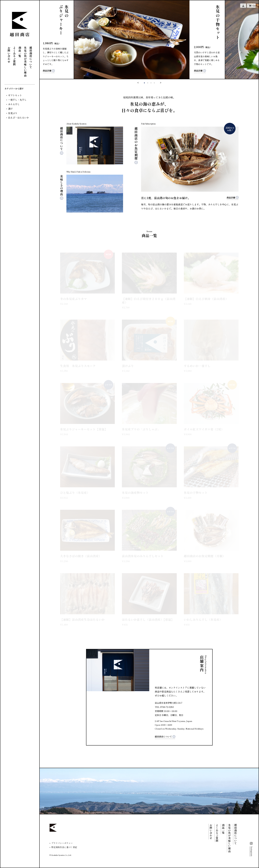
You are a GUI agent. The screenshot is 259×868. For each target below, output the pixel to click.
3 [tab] (151, 83)
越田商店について (31, 57)
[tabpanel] (149, 40)
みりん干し (14, 104)
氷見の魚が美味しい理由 (25, 62)
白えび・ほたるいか (18, 118)
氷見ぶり (13, 113)
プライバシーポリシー (62, 843)
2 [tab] (148, 83)
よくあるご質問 (14, 56)
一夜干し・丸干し (17, 100)
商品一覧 (20, 52)
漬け (10, 109)
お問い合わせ (9, 55)
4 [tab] (154, 83)
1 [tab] (144, 83)
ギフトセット (15, 95)
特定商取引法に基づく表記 (64, 847)
